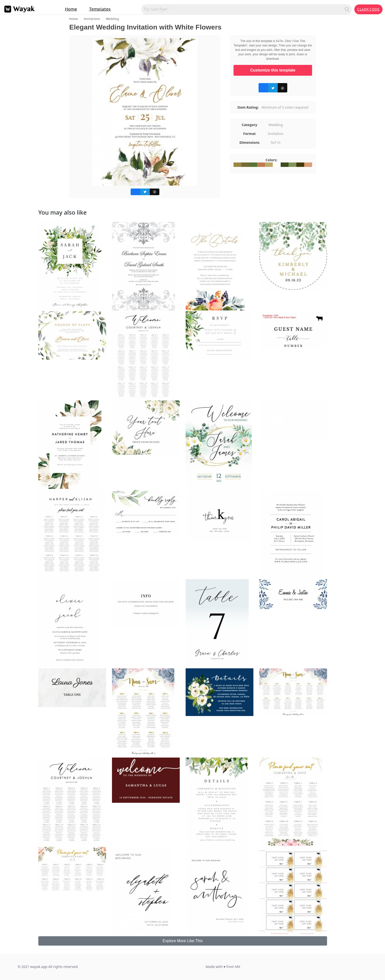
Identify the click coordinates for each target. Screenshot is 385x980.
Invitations (92, 19)
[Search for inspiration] (244, 9)
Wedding (112, 19)
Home (71, 9)
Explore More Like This (183, 941)
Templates (100, 9)
